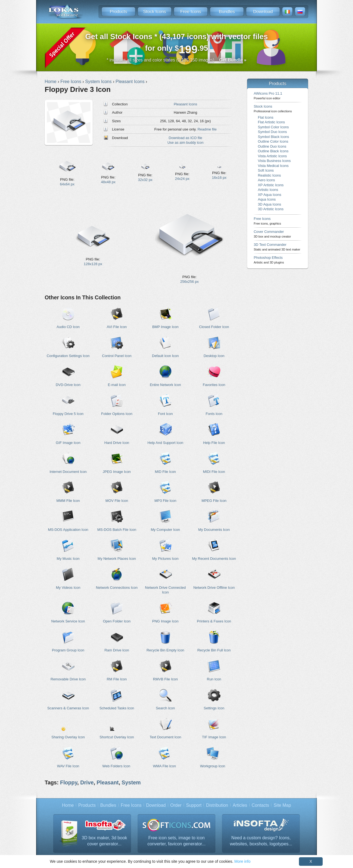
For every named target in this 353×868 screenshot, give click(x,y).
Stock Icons (155, 11)
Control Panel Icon (117, 356)
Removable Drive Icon (68, 679)
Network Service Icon (68, 621)
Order (176, 805)
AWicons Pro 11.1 (268, 96)
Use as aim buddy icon (185, 143)
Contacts (260, 805)
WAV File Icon (68, 766)
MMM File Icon (68, 501)
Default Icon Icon (165, 356)
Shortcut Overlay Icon (117, 737)
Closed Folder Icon (214, 327)
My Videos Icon (68, 588)
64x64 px (67, 184)
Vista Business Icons (274, 161)
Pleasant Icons (185, 104)
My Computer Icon (165, 530)
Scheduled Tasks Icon (117, 708)
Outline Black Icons (273, 151)
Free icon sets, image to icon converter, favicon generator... (177, 841)
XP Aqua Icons (270, 195)
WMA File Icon (164, 766)
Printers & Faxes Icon (214, 621)
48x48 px (108, 182)
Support (194, 805)
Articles (240, 805)
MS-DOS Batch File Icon (117, 530)
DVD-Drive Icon (68, 385)
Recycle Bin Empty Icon (165, 650)
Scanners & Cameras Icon (68, 708)
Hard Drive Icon (117, 443)
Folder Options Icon (117, 414)
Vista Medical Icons (273, 166)
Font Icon (165, 414)
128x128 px (93, 264)
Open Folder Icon (117, 621)
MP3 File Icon (165, 501)
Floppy (69, 782)
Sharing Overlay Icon (68, 737)
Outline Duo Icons (272, 146)
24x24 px (182, 179)
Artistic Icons (268, 190)
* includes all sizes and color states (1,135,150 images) (177, 60)
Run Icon (214, 679)
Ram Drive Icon (117, 650)
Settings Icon (214, 708)
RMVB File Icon (165, 679)
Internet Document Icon (68, 472)
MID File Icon (165, 472)
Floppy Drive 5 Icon (68, 414)
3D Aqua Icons (269, 204)
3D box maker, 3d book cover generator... (104, 841)
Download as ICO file (186, 138)
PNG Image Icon (165, 621)
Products (118, 11)
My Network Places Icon (117, 559)
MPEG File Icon (214, 501)
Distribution (217, 805)
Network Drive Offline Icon (214, 588)
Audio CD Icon (68, 327)
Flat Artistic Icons (271, 122)
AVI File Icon (117, 327)
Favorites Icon (214, 385)
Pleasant (108, 782)
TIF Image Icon (214, 737)
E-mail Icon (117, 385)
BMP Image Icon (165, 327)
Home (68, 805)
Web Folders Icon (116, 766)
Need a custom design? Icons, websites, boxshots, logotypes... (261, 841)
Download (263, 11)
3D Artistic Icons (271, 209)
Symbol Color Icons (273, 127)
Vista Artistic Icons (272, 156)
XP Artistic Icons (271, 185)
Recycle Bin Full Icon (214, 650)
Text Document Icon (165, 737)
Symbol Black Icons (273, 137)
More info (242, 861)
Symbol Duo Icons (272, 132)
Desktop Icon (214, 356)
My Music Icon (68, 559)
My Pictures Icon (165, 559)
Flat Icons (266, 117)
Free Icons (191, 11)
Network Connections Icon (117, 588)
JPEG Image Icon (117, 472)
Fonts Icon (214, 414)
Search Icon (165, 708)
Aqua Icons (267, 199)
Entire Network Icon (165, 385)
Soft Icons (266, 170)
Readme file (207, 129)
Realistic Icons (269, 175)
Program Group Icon (68, 650)
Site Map (282, 805)
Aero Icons (266, 180)
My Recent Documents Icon (214, 559)
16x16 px (219, 178)
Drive (87, 782)
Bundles (227, 11)
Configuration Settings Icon (68, 356)
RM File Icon (117, 679)
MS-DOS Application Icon (68, 530)
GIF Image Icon (68, 443)
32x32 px (145, 180)
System (131, 782)
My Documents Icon (214, 530)
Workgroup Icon (212, 766)
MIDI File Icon (214, 472)
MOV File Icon (117, 501)
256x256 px (190, 282)
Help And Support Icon (165, 443)
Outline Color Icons (273, 141)
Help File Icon (214, 443)
